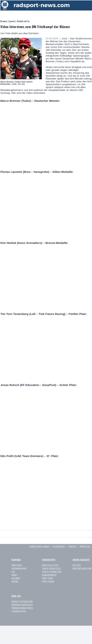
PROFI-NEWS (17, 565)
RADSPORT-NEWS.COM (82, 568)
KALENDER (16, 578)
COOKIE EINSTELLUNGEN (39, 547)
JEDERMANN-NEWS (19, 568)
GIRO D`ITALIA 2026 (50, 565)
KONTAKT (72, 547)
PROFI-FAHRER (48, 581)
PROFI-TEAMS (48, 578)
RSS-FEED (77, 565)
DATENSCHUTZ (59, 547)
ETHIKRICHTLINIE (19, 611)
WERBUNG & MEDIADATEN (22, 605)
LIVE (13, 572)
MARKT (14, 575)
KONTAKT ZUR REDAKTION (22, 602)
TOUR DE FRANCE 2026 (51, 568)
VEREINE (15, 581)
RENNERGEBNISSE (49, 575)
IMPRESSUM (85, 547)
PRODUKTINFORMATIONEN (22, 608)
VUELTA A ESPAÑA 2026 (52, 572)
